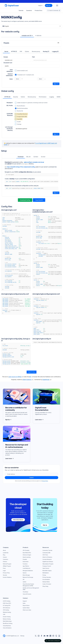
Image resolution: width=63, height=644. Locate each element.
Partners (5, 561)
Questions (29, 10)
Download (21, 157)
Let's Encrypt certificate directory (9, 129)
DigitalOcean (46, 379)
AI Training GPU (7, 605)
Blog (4, 555)
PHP (21, 51)
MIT (30, 377)
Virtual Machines (7, 626)
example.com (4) (26, 36)
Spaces (25, 573)
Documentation (46, 579)
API (24, 579)
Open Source (46, 568)
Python (27, 51)
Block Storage (26, 575)
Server (6, 51)
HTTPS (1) (14, 51)
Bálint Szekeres (27, 379)
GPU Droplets (26, 550)
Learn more (39, 420)
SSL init (28, 157)
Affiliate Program (7, 566)
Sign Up (8, 420)
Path (33, 57)
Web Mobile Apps (7, 621)
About (4, 550)
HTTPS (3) (7, 97)
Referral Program (7, 564)
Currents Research (47, 559)
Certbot (36, 157)
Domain (6, 57)
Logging (52, 97)
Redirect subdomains (9, 75)
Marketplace (46, 573)
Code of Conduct (47, 584)
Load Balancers (27, 568)
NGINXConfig (12, 17)
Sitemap (22, 636)
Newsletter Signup (47, 570)
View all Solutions (7, 628)
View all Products (27, 594)
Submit (32, 478)
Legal (4, 570)
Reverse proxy (36, 51)
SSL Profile (10, 105)
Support (25, 601)
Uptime (24, 582)
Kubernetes (26, 561)
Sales (24, 603)
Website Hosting (7, 612)
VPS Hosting (6, 610)
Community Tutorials (47, 550)
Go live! (43, 157)
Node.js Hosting (7, 619)
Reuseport (10, 103)
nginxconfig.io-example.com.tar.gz (34, 162)
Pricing (44, 575)
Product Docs (38, 10)
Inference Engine (27, 555)
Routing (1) (46, 51)
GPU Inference (7, 608)
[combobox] (31, 26)
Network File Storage (28, 577)
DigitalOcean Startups (48, 561)
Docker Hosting (7, 617)
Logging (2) (55, 51)
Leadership (6, 553)
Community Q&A (46, 553)
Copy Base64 (39, 200)
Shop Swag (45, 586)
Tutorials (21, 10)
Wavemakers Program (48, 564)
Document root (8, 63)
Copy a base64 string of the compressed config (21, 167)
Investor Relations (7, 577)
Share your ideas (27, 610)
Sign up (49, 5)
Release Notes (46, 582)
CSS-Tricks (45, 555)
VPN (4, 614)
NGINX (59, 97)
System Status (26, 608)
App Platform (26, 566)
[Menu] (57, 5)
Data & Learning (27, 557)
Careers (5, 557)
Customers (6, 559)
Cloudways (25, 592)
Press (4, 568)
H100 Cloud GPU (7, 603)
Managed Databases (28, 570)
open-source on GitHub (15, 377)
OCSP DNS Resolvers (10, 114)
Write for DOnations (47, 557)
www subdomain (10, 71)
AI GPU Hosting (7, 601)
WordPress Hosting (8, 623)
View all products (18, 520)
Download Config (25, 200)
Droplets (25, 559)
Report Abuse (26, 605)
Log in (41, 5)
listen (11, 79)
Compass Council (47, 566)
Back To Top (32, 372)
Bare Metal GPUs (27, 553)
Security (16, 97)
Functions (25, 564)
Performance (43, 97)
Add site (38, 36)
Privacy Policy (45, 481)
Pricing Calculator (47, 577)
